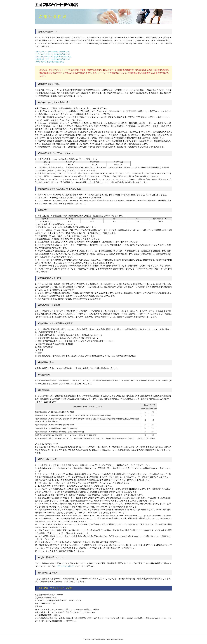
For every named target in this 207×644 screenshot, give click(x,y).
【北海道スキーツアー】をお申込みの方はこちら (52, 59)
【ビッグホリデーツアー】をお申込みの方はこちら (53, 57)
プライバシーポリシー (66, 566)
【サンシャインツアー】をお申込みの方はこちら (52, 52)
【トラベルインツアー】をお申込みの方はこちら (52, 54)
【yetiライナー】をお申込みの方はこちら (50, 62)
